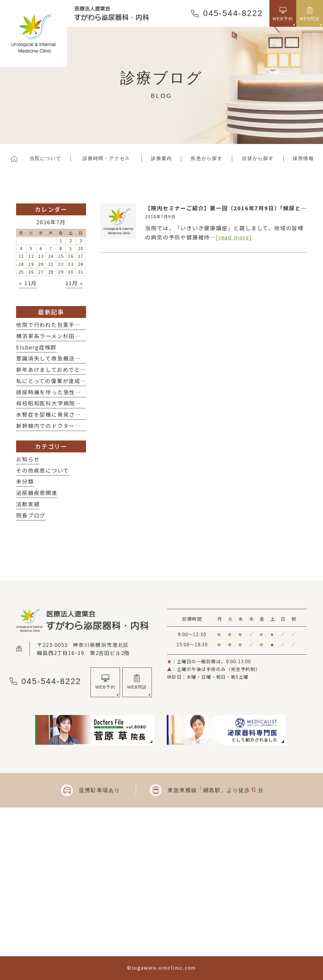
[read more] (234, 237)
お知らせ (28, 459)
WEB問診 (137, 687)
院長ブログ (31, 515)
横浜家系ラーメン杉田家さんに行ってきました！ (81, 336)
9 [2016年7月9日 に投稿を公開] (71, 248)
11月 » (74, 283)
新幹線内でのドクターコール (54, 426)
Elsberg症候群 (36, 347)
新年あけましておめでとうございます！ (69, 369)
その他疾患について (42, 470)
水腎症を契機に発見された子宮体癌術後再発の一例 (84, 414)
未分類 (25, 481)
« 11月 (28, 283)
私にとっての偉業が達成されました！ (66, 381)
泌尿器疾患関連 (37, 493)
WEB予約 (105, 687)
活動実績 (28, 504)
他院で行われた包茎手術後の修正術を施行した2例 (82, 324)
